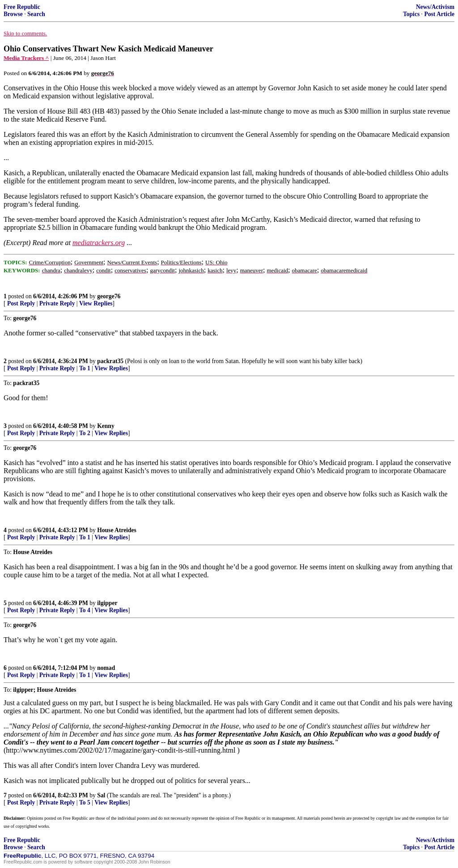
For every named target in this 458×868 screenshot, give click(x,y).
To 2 (85, 433)
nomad (106, 668)
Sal (101, 795)
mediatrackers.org (99, 243)
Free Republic (22, 7)
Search (36, 14)
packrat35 (110, 361)
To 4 (85, 610)
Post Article (439, 14)
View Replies (96, 303)
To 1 (85, 368)
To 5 (85, 802)
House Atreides (117, 530)
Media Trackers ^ (26, 58)
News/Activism (435, 7)
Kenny (106, 426)
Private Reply (57, 303)
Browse (13, 14)
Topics (411, 14)
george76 (109, 296)
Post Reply (21, 303)
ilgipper (107, 603)
